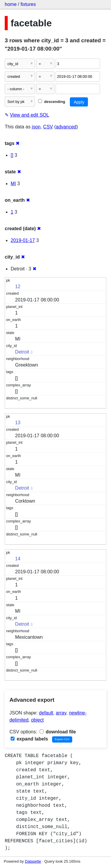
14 (18, 559)
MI (13, 184)
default (46, 713)
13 (18, 423)
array (61, 713)
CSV (48, 127)
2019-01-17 (23, 240)
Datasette (33, 861)
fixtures (28, 4)
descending (52, 102)
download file (58, 732)
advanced (66, 127)
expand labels (29, 739)
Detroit (22, 352)
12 (18, 287)
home (11, 4)
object (37, 720)
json (36, 127)
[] (12, 155)
